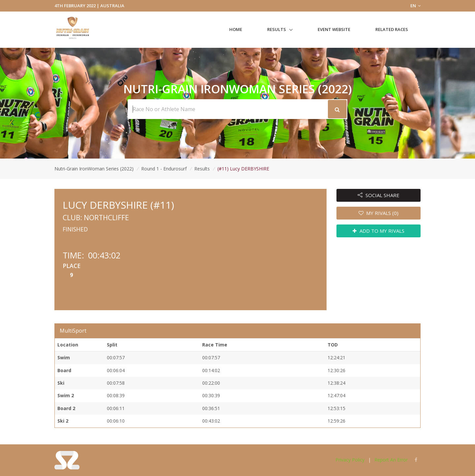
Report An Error (391, 460)
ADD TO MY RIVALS (379, 231)
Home (236, 29)
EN (415, 6)
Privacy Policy (350, 460)
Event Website (334, 29)
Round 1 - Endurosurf (164, 169)
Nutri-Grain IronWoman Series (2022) (94, 169)
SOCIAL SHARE (379, 195)
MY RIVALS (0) (379, 213)
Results (277, 29)
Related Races (392, 29)
